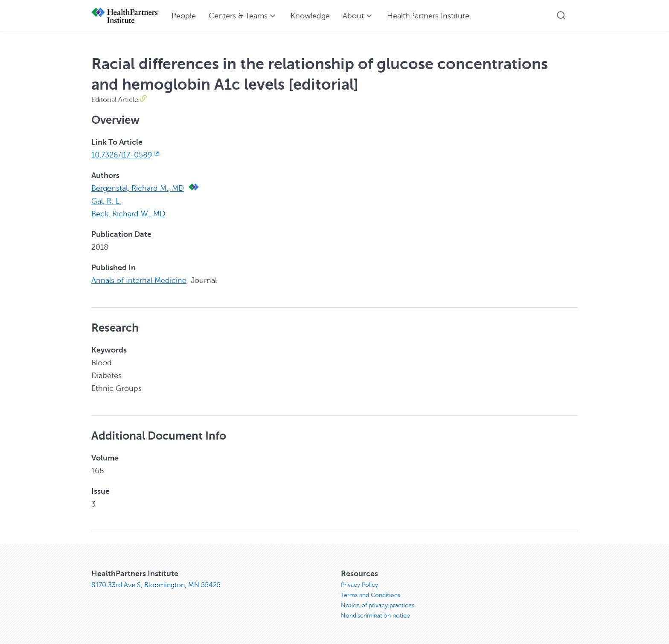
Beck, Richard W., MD (128, 214)
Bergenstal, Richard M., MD (138, 188)
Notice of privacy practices (378, 605)
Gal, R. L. (106, 201)
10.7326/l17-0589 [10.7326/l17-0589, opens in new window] (126, 155)
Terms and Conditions (371, 595)
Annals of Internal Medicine (139, 280)
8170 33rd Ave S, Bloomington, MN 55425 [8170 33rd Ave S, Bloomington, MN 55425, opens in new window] (156, 585)
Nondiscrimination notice (375, 616)
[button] (561, 15)
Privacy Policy (359, 585)
